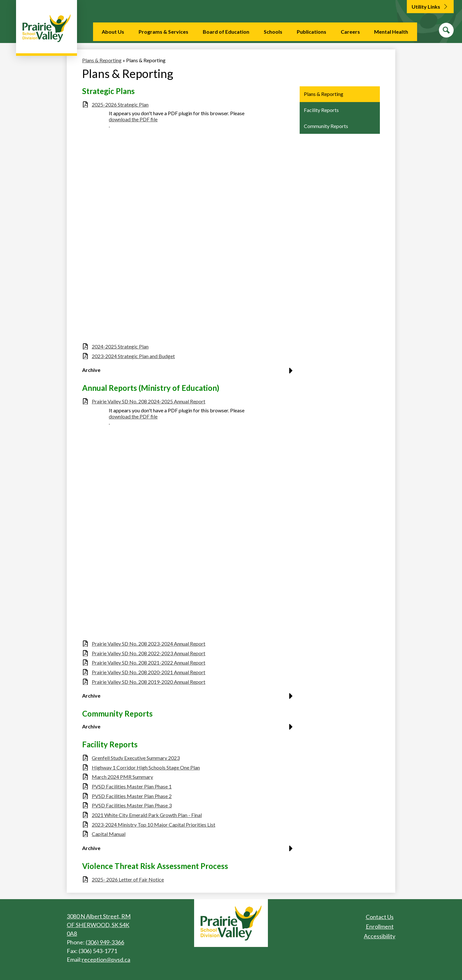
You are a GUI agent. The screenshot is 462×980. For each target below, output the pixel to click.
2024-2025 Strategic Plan (120, 346)
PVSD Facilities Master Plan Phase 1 (132, 786)
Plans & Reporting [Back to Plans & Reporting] (102, 60)
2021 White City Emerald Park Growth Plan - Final (147, 815)
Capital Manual (109, 834)
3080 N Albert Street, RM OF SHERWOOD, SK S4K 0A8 (99, 925)
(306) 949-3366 (105, 942)
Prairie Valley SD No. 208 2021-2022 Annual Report (149, 662)
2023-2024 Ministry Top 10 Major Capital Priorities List (154, 825)
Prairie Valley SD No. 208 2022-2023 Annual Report (149, 653)
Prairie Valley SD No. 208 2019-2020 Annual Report (149, 682)
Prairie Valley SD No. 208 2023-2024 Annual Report (149, 644)
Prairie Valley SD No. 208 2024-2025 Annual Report (149, 401)
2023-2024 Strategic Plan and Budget (133, 356)
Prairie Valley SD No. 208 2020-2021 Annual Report (149, 672)
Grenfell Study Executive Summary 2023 (136, 758)
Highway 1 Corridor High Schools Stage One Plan (146, 767)
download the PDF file (133, 119)
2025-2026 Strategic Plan (120, 104)
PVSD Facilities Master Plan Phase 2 (132, 796)
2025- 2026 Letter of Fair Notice (128, 879)
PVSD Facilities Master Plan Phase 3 (132, 805)
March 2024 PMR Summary (122, 777)
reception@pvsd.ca (106, 959)
